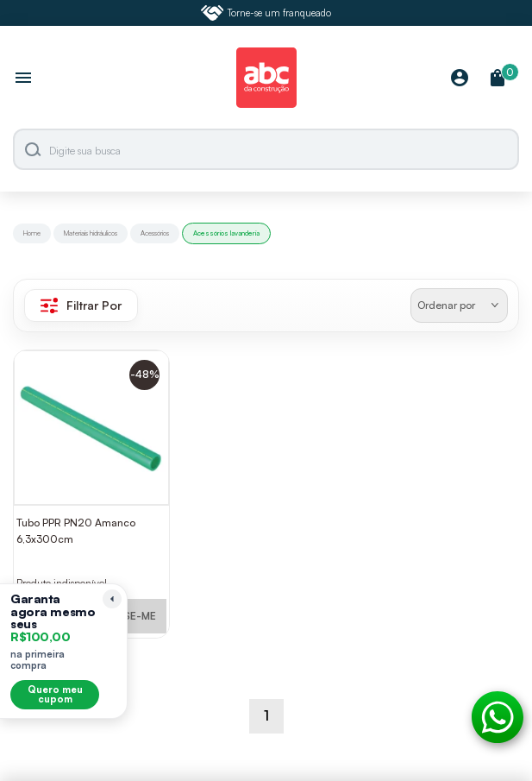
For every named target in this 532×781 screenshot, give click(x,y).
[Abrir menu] (23, 79)
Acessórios (155, 233)
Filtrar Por (81, 305)
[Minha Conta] (460, 79)
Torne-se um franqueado (266, 13)
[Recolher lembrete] (112, 599)
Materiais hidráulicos (91, 233)
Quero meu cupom (55, 694)
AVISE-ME (132, 616)
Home (32, 233)
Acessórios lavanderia (226, 233)
